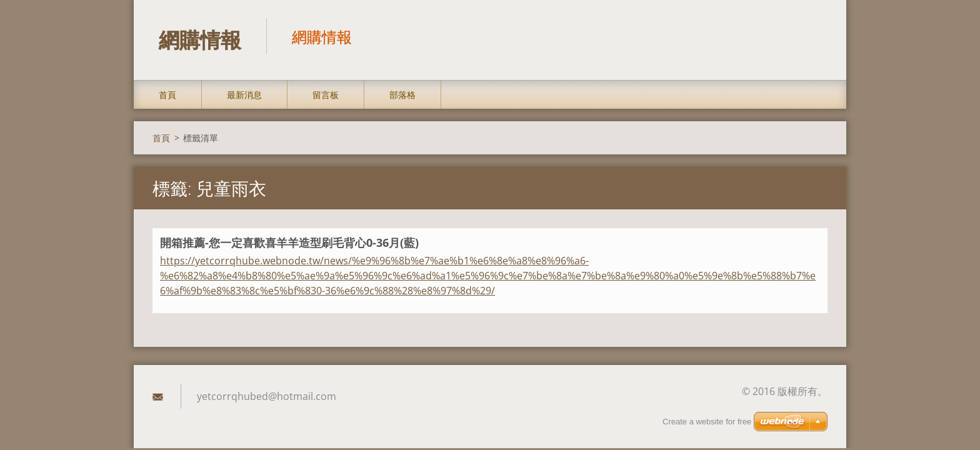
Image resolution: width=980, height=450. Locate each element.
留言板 (326, 95)
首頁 (167, 95)
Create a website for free (707, 422)
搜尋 (814, 36)
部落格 (402, 95)
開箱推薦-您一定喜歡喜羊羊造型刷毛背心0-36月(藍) (289, 242)
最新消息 (244, 95)
